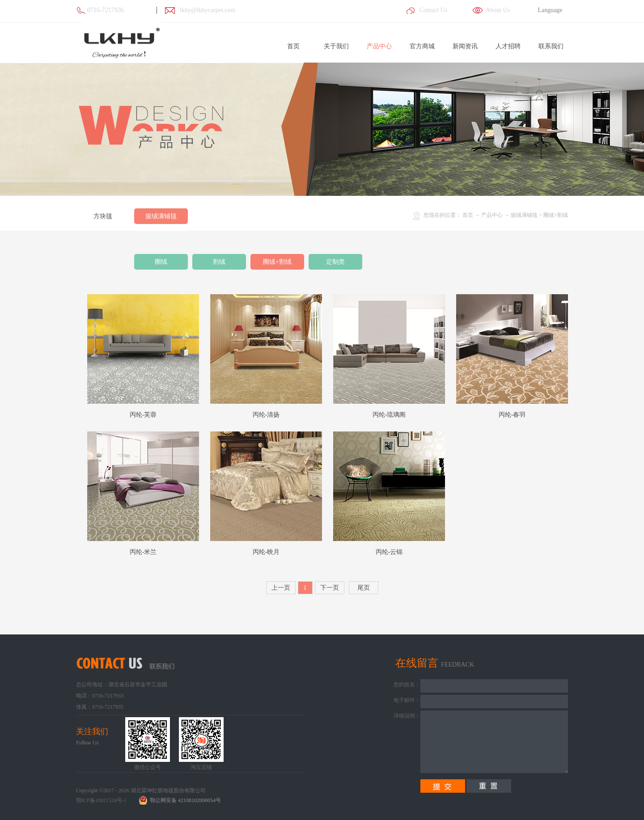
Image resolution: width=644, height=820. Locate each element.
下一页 (330, 588)
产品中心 (492, 215)
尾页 (364, 588)
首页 (293, 46)
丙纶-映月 (266, 552)
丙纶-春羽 (512, 415)
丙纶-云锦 (389, 552)
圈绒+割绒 (556, 215)
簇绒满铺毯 (524, 215)
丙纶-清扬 (266, 415)
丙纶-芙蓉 (143, 415)
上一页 (281, 588)
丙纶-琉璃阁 (389, 415)
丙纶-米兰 (143, 552)
